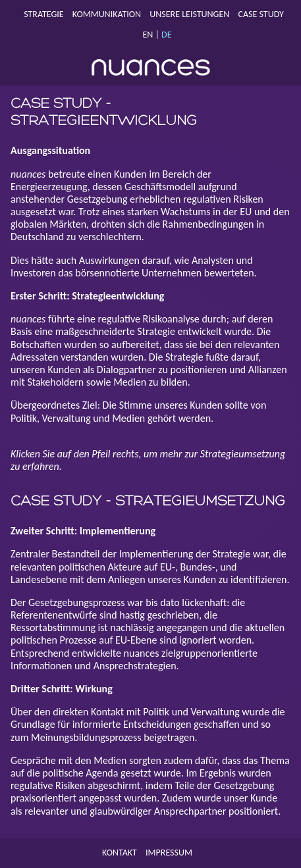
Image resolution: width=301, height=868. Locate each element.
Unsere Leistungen (189, 14)
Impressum (169, 853)
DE (166, 35)
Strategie (43, 14)
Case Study (261, 14)
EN (148, 35)
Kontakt (120, 853)
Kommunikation (107, 14)
